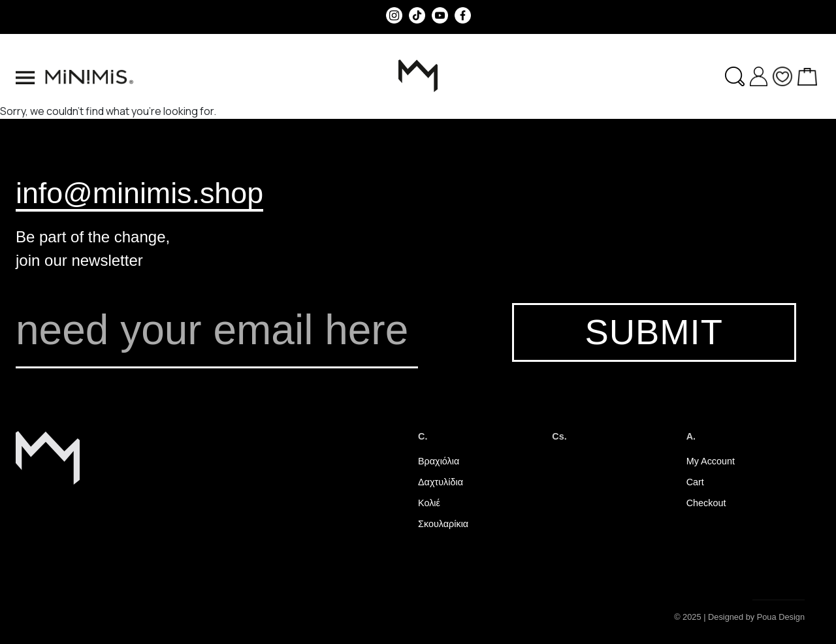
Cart (695, 482)
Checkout (706, 503)
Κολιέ (429, 503)
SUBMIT (653, 332)
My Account (711, 461)
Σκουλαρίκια (443, 524)
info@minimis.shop (139, 193)
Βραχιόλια (439, 461)
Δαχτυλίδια (441, 482)
